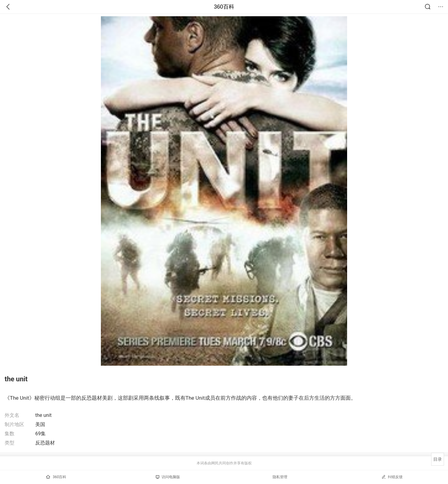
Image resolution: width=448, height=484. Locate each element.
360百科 (224, 7)
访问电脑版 (168, 477)
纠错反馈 (392, 477)
